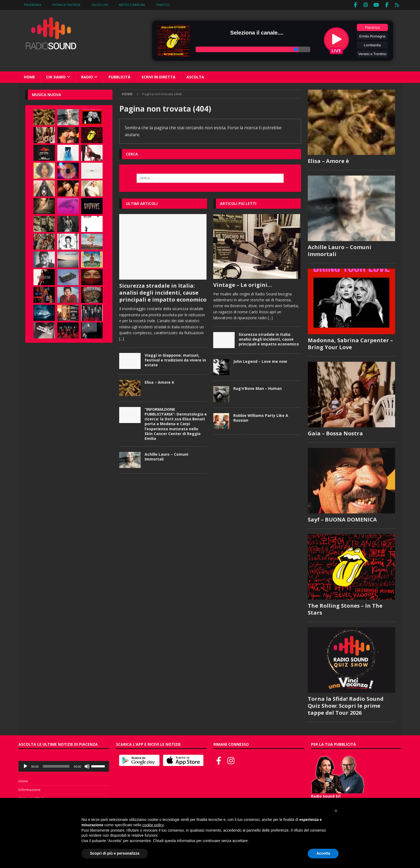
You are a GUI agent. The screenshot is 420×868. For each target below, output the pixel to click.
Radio (87, 76)
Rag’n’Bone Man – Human (258, 388)
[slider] (56, 766)
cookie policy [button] (153, 825)
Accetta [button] (323, 853)
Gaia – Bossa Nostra (335, 433)
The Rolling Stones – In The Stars (345, 609)
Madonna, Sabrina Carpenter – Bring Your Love (350, 343)
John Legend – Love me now (260, 361)
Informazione (29, 789)
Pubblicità (119, 76)
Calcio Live (100, 5)
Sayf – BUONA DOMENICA (342, 519)
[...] (122, 338)
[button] (336, 811)
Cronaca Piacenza (66, 5)
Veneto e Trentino (372, 53)
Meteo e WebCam (132, 5)
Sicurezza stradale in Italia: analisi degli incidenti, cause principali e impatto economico (163, 292)
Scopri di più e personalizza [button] (115, 853)
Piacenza (372, 27)
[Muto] (87, 766)
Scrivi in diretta (158, 76)
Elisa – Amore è (159, 381)
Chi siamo (56, 76)
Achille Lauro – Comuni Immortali (166, 456)
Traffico (163, 5)
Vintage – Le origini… (243, 284)
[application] (64, 766)
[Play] (25, 766)
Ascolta (195, 76)
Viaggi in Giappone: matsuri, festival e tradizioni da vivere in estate (175, 359)
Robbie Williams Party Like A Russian (261, 417)
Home (29, 76)
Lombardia (372, 45)
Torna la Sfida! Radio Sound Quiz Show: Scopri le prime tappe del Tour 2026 (346, 705)
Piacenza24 (32, 5)
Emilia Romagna (372, 36)
